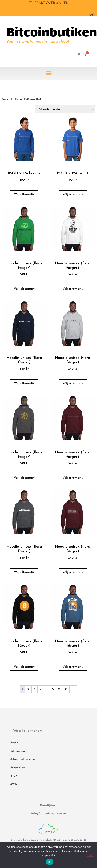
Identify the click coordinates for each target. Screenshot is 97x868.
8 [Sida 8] (53, 689)
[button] (48, 73)
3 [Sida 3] (34, 689)
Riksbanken (18, 751)
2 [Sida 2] (28, 689)
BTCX (14, 776)
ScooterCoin (18, 768)
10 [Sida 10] (66, 689)
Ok (50, 862)
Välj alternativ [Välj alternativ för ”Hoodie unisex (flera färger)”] (24, 289)
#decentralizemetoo (23, 759)
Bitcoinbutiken (52, 33)
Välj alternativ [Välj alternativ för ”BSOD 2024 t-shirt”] (73, 194)
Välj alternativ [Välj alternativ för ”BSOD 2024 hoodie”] (24, 194)
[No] (90, 855)
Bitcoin (14, 743)
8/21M (14, 784)
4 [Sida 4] (41, 689)
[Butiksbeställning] (65, 109)
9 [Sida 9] (59, 689)
